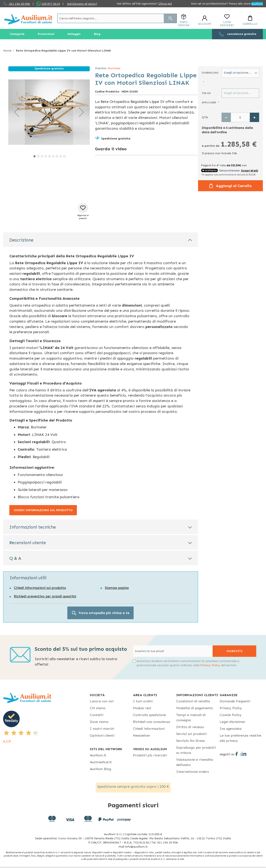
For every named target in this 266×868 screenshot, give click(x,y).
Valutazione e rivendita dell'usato (195, 762)
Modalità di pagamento (195, 708)
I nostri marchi (102, 729)
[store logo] (28, 19)
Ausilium (257, 4)
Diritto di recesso (190, 727)
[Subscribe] (234, 651)
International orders (193, 772)
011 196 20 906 (19, 4)
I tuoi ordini (143, 701)
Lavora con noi (102, 701)
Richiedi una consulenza (151, 722)
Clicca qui (165, 4)
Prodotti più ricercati (150, 755)
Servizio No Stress (191, 741)
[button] (17, 112)
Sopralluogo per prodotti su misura (196, 750)
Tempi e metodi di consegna (191, 718)
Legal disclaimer (233, 722)
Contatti (97, 715)
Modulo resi (142, 708)
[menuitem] (17, 34)
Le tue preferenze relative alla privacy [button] (240, 738)
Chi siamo (98, 708)
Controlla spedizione (149, 715)
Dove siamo (99, 722)
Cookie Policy (231, 715)
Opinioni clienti (102, 735)
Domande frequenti (235, 701)
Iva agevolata (231, 729)
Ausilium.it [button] (98, 755)
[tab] (101, 240)
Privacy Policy (210, 665)
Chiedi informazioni (149, 729)
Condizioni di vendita (193, 701)
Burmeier (114, 68)
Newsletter (142, 735)
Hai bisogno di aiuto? (82, 4)
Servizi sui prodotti (191, 734)
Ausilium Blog (100, 769)
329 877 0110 (51, 4)
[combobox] (117, 18)
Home (7, 51)
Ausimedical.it (101, 762)
